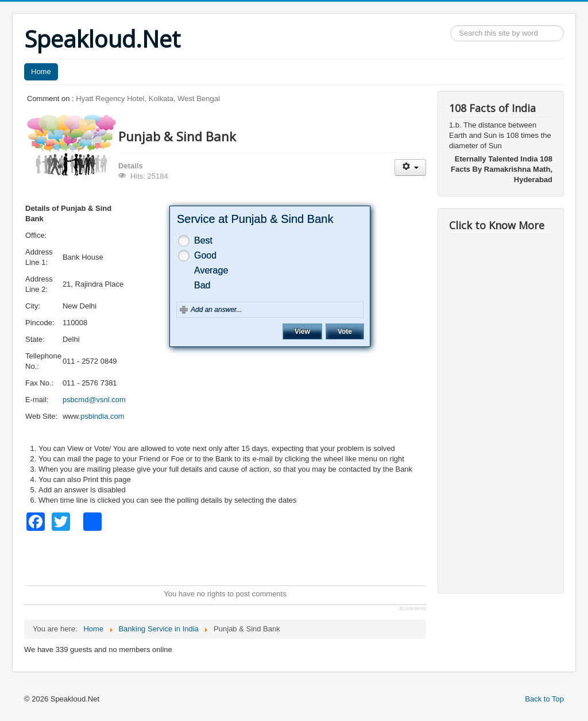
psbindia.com (102, 416)
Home (41, 72)
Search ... (450, 26)
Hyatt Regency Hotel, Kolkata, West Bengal (148, 99)
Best (203, 240)
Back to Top (544, 699)
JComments (412, 608)
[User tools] (410, 167)
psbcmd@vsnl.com (94, 400)
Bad (202, 285)
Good (205, 255)
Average (211, 270)
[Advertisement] (233, 557)
